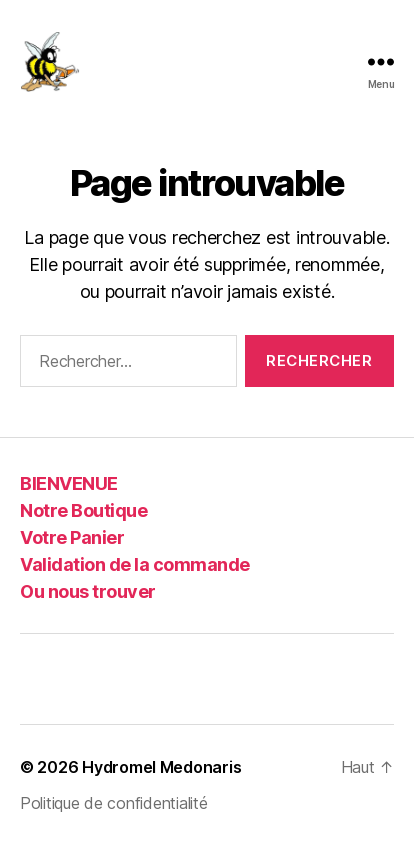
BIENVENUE (69, 483)
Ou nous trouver (88, 591)
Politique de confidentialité (113, 803)
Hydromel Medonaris (161, 767)
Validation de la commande (135, 564)
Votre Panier (72, 537)
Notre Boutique (83, 510)
